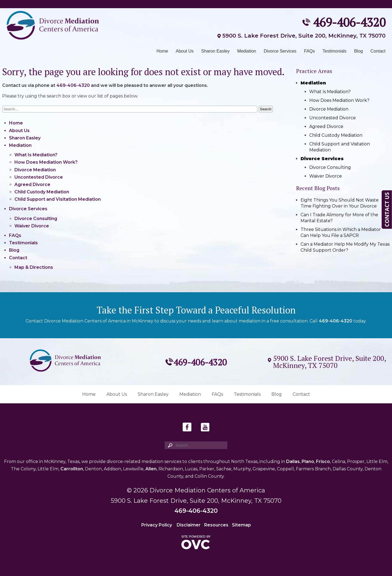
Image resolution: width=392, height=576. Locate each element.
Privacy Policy (157, 525)
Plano (308, 461)
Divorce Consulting (36, 219)
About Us (185, 51)
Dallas (293, 461)
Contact (378, 51)
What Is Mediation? (36, 155)
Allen (151, 469)
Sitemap (241, 525)
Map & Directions (34, 267)
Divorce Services (280, 51)
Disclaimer (189, 525)
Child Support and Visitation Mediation (58, 199)
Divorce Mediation (35, 170)
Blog (359, 51)
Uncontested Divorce (39, 177)
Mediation (246, 51)
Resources (216, 525)
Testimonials (335, 51)
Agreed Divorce (32, 185)
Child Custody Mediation (42, 192)
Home (162, 51)
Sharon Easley (215, 51)
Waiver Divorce (32, 226)
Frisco (323, 461)
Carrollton (72, 469)
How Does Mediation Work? (46, 162)
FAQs (310, 51)
